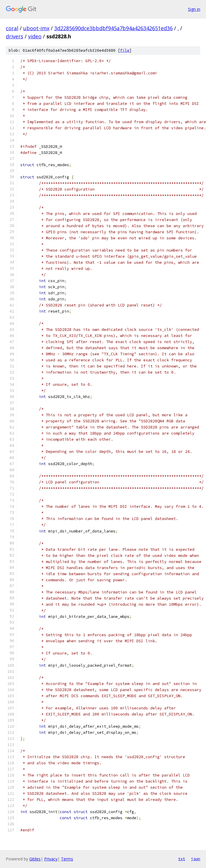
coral (12, 28)
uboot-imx (36, 28)
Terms (67, 859)
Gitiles (35, 859)
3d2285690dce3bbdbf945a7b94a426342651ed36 (113, 28)
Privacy (51, 859)
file (125, 50)
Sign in (194, 9)
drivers (15, 36)
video (35, 36)
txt (182, 859)
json (196, 859)
